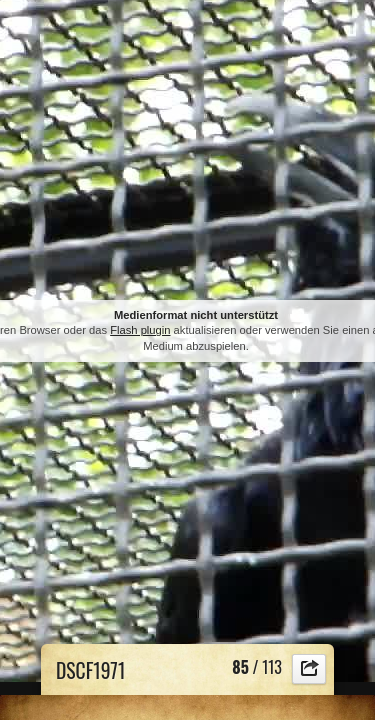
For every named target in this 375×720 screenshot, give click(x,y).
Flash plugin (140, 330)
